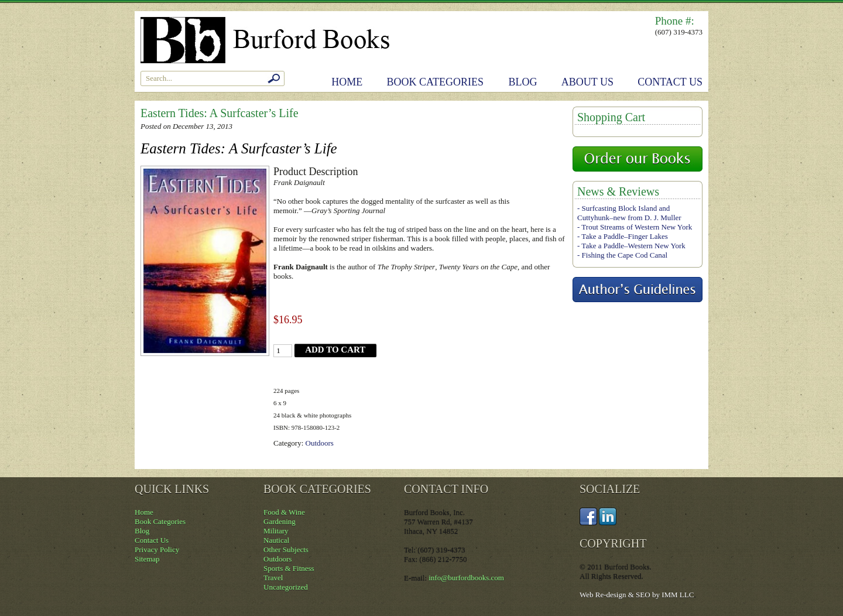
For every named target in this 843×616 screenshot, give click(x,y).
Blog (523, 82)
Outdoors (320, 443)
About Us (587, 82)
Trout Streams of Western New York (637, 227)
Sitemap (147, 559)
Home (347, 82)
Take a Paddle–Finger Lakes (624, 236)
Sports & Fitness (289, 568)
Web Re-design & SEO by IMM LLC (637, 595)
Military (276, 531)
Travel (273, 578)
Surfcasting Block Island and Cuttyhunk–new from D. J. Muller (629, 213)
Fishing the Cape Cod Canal (625, 255)
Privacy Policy (157, 550)
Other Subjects (286, 550)
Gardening (280, 521)
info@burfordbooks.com (466, 578)
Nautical (276, 540)
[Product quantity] (283, 351)
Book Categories (436, 82)
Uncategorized (286, 587)
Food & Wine (284, 512)
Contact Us (670, 82)
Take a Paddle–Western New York (633, 246)
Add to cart (335, 350)
